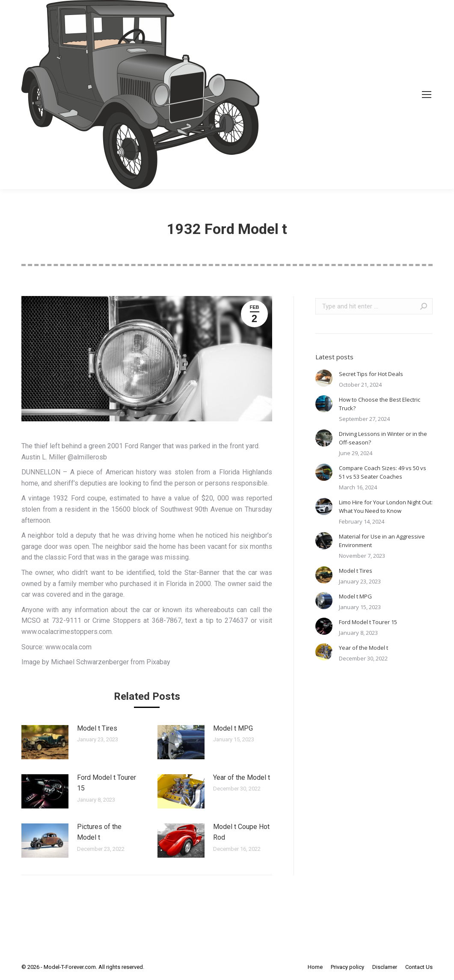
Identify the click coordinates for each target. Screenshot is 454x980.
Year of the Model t (242, 777)
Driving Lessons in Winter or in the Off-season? (383, 438)
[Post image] (45, 742)
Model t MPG (233, 728)
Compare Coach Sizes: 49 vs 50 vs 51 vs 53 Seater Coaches (383, 472)
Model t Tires (97, 728)
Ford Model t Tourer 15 (107, 783)
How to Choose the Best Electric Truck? (380, 404)
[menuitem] (315, 967)
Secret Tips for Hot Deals (371, 374)
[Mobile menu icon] (427, 95)
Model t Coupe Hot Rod (241, 832)
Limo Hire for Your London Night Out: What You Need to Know (386, 506)
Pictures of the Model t (99, 832)
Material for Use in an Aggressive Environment (382, 541)
